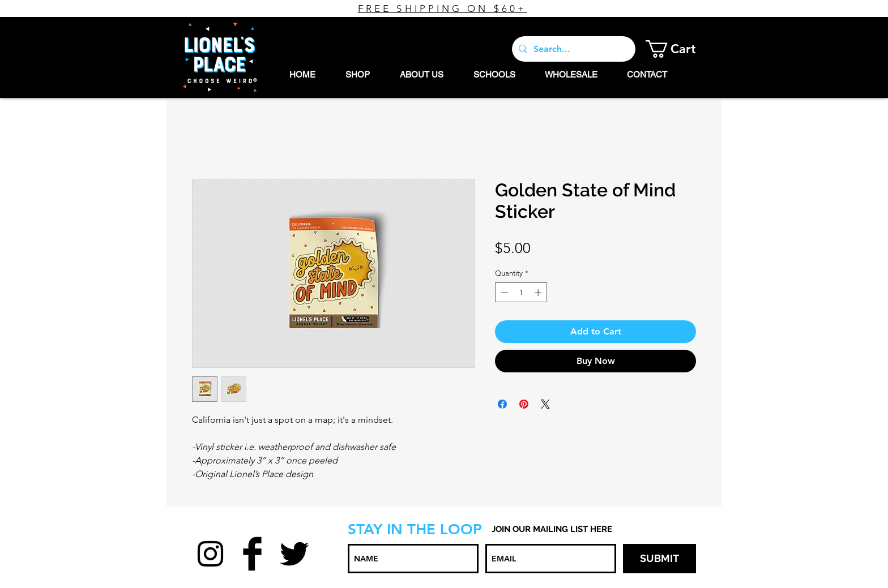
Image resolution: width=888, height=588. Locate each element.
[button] (679, 49)
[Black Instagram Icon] (210, 554)
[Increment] (539, 293)
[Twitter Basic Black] (294, 554)
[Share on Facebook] (502, 404)
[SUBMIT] (659, 559)
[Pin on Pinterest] (524, 404)
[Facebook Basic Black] (252, 554)
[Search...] (573, 49)
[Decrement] (503, 293)
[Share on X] (545, 404)
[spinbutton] (521, 293)
